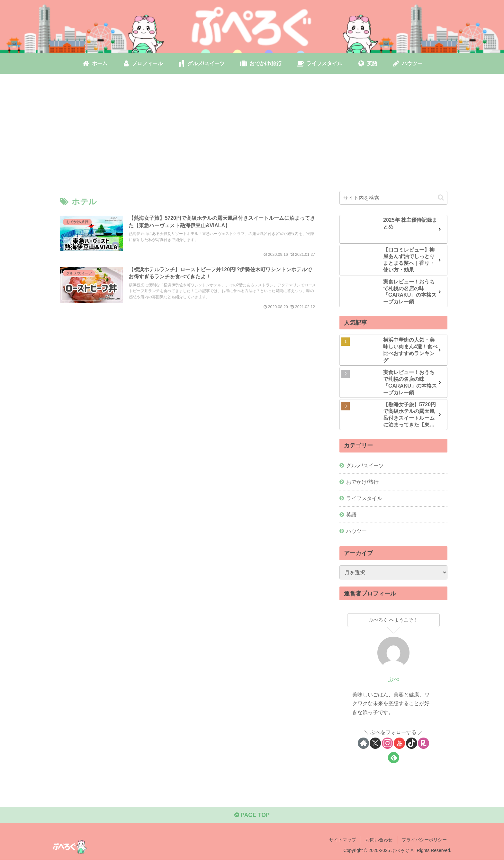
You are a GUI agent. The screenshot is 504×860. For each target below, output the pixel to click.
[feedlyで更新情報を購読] (394, 758)
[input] (393, 197)
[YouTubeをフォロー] (399, 743)
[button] (441, 197)
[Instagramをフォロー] (387, 743)
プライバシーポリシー (424, 840)
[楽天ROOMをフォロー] (423, 743)
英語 (351, 514)
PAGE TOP (252, 816)
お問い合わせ (379, 840)
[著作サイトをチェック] (363, 743)
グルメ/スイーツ (365, 465)
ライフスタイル (364, 498)
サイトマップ (343, 840)
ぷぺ (393, 679)
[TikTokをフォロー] (412, 743)
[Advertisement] (252, 126)
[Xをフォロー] (375, 743)
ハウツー (356, 531)
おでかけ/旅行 (362, 481)
